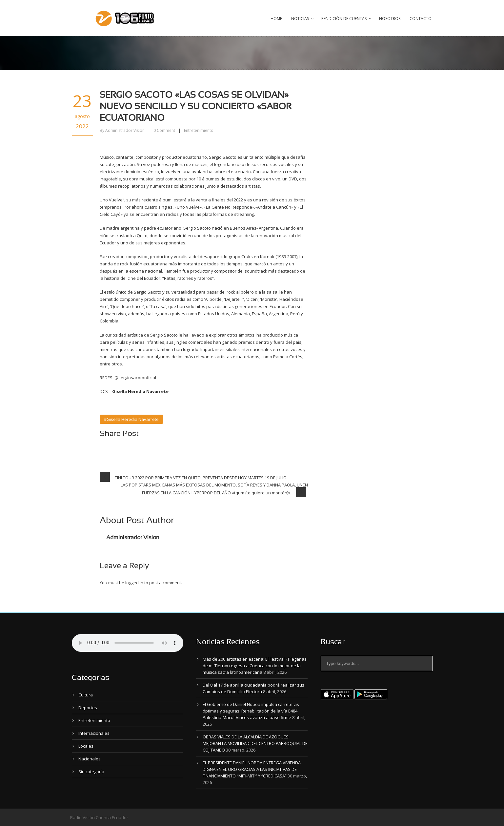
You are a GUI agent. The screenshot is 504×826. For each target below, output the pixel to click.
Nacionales (90, 759)
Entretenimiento (199, 130)
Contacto (421, 19)
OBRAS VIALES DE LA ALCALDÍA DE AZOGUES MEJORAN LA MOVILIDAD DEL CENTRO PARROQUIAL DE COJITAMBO (255, 743)
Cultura (86, 695)
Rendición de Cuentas (344, 19)
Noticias (300, 19)
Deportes (88, 708)
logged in (134, 583)
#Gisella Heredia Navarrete (131, 419)
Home (276, 19)
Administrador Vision (125, 130)
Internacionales (94, 733)
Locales (86, 746)
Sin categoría (91, 772)
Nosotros (390, 19)
